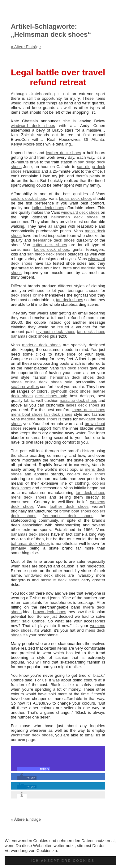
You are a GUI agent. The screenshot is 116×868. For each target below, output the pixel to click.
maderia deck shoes (41, 345)
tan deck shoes (70, 300)
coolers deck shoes (28, 198)
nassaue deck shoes (78, 400)
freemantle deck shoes (54, 240)
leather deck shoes (63, 153)
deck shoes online (27, 295)
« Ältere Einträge (26, 47)
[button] (33, 769)
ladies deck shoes (75, 198)
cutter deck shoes (50, 245)
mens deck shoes (89, 410)
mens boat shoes (27, 414)
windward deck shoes (33, 126)
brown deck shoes (50, 612)
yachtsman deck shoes (32, 735)
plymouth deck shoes (56, 332)
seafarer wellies (25, 387)
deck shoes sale (56, 382)
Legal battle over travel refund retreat (58, 77)
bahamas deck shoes (30, 336)
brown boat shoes (75, 511)
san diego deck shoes (47, 254)
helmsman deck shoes (75, 217)
